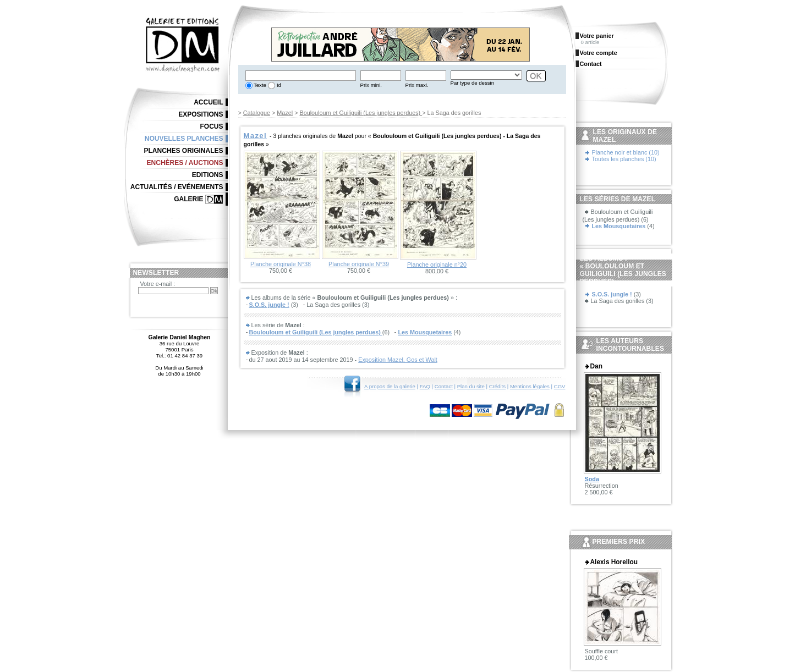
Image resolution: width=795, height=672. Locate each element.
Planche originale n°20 (437, 265)
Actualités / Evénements (177, 187)
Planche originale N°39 (359, 264)
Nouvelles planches (184, 139)
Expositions (201, 114)
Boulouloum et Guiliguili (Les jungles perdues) (361, 113)
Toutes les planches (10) (624, 159)
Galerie (188, 199)
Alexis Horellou (614, 562)
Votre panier (597, 36)
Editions (208, 175)
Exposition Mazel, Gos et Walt (398, 360)
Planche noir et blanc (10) (626, 152)
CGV (560, 386)
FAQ (425, 386)
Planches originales (183, 151)
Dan (596, 366)
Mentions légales (530, 386)
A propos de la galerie (390, 386)
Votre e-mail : (158, 284)
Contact (444, 386)
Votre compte (599, 53)
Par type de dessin (472, 83)
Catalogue (257, 113)
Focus (212, 126)
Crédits (497, 386)
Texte (259, 85)
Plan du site (471, 386)
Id (278, 85)
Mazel (285, 113)
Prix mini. (371, 85)
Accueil (208, 102)
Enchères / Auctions (185, 163)
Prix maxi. (417, 85)
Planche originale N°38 (281, 264)
